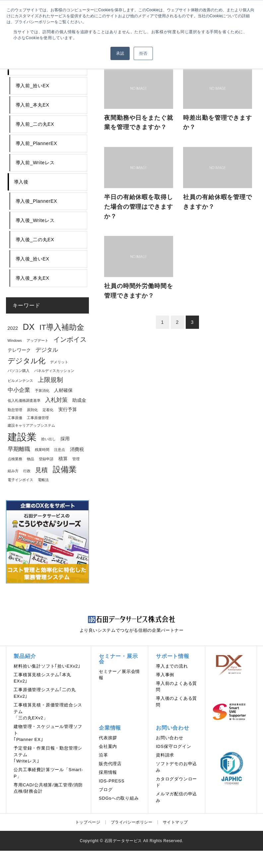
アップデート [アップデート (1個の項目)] (37, 340)
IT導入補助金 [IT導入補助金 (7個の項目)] (62, 327)
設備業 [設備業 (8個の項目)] (65, 470)
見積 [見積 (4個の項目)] (41, 470)
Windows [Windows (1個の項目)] (15, 340)
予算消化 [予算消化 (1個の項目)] (42, 391)
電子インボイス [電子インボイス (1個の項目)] (20, 480)
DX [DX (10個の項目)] (29, 327)
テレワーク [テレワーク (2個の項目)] (19, 350)
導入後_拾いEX (33, 259)
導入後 (21, 182)
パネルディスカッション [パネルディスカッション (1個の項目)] (54, 371)
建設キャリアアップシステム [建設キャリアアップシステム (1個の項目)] (31, 425)
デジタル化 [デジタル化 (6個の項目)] (27, 361)
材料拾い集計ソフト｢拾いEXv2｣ (47, 666)
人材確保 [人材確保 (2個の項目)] (63, 390)
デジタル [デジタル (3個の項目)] (47, 350)
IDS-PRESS (112, 781)
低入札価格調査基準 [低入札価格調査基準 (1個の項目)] (24, 400)
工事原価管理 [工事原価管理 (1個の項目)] (38, 418)
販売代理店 (110, 764)
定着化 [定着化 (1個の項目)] (48, 410)
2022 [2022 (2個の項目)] (13, 328)
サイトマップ (175, 822)
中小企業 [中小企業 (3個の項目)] (19, 390)
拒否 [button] (143, 53)
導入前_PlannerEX (36, 143)
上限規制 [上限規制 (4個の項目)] (50, 380)
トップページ (88, 822)
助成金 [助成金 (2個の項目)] (79, 400)
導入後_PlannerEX (36, 201)
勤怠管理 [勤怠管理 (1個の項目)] (15, 410)
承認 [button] (120, 53)
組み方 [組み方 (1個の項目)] (13, 471)
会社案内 (108, 746)
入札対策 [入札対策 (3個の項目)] (56, 400)
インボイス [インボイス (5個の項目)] (70, 339)
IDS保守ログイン (174, 746)
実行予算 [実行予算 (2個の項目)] (68, 409)
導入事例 (165, 675)
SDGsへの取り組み (119, 798)
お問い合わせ (170, 738)
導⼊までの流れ (172, 666)
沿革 (103, 755)
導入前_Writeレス (35, 163)
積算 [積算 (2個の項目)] (63, 459)
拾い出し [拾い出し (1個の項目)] (48, 439)
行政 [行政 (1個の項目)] (27, 471)
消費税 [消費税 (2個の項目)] (77, 449)
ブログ (106, 790)
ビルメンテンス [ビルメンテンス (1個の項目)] (20, 381)
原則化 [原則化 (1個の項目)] (32, 410)
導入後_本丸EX (33, 278)
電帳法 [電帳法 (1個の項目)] (43, 480)
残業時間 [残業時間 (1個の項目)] (42, 450)
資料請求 (165, 755)
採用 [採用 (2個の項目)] (65, 439)
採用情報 (108, 772)
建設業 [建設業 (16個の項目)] (22, 437)
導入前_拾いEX (33, 86)
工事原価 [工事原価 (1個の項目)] (15, 418)
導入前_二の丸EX (35, 124)
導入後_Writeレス (35, 220)
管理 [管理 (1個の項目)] (76, 459)
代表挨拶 (108, 738)
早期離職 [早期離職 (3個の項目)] (19, 449)
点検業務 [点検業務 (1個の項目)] (15, 459)
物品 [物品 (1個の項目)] (31, 459)
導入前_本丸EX (33, 105)
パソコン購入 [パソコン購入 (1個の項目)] (19, 371)
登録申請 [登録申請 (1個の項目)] (46, 459)
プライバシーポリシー (132, 822)
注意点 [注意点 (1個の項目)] (60, 450)
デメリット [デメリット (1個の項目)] (59, 362)
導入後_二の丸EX (35, 240)
